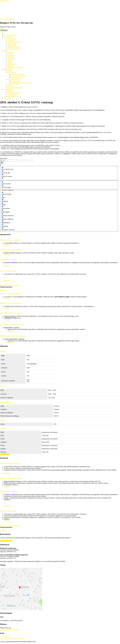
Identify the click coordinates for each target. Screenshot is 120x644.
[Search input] (8, 160)
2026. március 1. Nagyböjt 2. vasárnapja (12, 324)
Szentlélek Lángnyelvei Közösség (21, 83)
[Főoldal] (4, 34)
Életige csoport (16, 81)
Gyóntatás (11, 54)
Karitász (10, 71)
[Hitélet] (2, 203)
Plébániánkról (8, 37)
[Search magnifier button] (2, 163)
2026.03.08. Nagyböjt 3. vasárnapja (11, 313)
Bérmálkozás (11, 59)
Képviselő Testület (13, 84)
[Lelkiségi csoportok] (2, 214)
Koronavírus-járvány (10, 35)
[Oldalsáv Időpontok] (2, 217)
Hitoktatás (11, 66)
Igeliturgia (3, 420)
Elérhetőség (7, 98)
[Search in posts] (2, 182)
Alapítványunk (12, 44)
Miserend (10, 52)
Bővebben (7, 245)
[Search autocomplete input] (25, 160)
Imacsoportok (12, 72)
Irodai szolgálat (12, 39)
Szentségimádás (5, 402)
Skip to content (5, 1)
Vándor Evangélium (17, 77)
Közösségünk (8, 69)
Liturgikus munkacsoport (15, 88)
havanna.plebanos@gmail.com (9, 630)
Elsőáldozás (11, 57)
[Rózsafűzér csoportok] (2, 228)
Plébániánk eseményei (14, 93)
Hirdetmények (8, 89)
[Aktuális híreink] (2, 192)
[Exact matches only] (2, 167)
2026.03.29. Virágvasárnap (8, 271)
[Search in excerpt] (2, 178)
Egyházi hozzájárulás (14, 42)
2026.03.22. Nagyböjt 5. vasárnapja (11, 293)
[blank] (2, 196)
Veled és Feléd (12, 45)
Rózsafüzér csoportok (18, 74)
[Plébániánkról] (2, 221)
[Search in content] (2, 175)
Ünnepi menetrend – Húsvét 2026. (10, 285)
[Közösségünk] (2, 210)
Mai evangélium (12, 96)
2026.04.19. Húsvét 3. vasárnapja (10, 240)
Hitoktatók (11, 86)
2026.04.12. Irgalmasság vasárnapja (11, 250)
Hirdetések (11, 91)
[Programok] (2, 224)
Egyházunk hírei (12, 94)
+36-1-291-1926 (5, 637)
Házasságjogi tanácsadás (15, 67)
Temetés (10, 62)
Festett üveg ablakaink (14, 49)
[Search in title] (2, 171)
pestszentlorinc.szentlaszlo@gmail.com (12, 638)
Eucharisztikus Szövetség (19, 76)
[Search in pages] (2, 185)
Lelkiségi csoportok (13, 79)
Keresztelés (11, 56)
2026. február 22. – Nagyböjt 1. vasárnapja (13, 336)
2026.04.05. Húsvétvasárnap (9, 259)
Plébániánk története (14, 47)
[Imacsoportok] (2, 207)
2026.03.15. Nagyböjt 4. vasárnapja (11, 303)
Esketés (10, 61)
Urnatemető (11, 40)
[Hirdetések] (2, 199)
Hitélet (6, 50)
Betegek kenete (12, 64)
